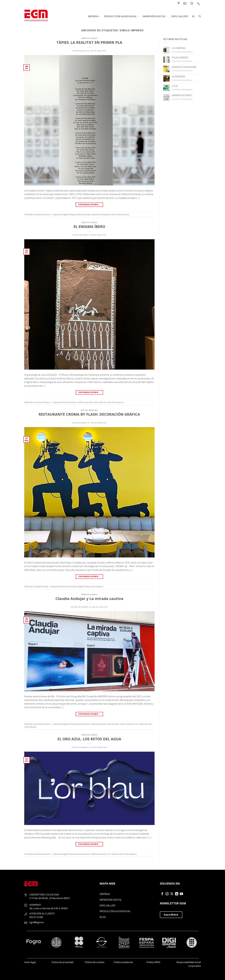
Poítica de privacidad (62, 962)
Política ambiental (123, 962)
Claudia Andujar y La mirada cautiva (89, 599)
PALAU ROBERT (180, 58)
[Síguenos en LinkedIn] (177, 894)
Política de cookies (95, 962)
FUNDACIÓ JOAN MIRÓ (184, 67)
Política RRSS (153, 962)
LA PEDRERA (178, 77)
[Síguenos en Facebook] (162, 894)
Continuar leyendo (89, 205)
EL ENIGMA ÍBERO (89, 227)
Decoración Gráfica (69, 586)
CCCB (175, 86)
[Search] (200, 16)
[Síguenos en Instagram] (167, 894)
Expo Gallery (180, 16)
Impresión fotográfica (101, 214)
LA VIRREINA (179, 48)
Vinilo (114, 214)
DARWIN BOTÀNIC (182, 95)
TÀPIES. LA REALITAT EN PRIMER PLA (89, 42)
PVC (96, 402)
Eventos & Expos (89, 38)
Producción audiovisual (122, 16)
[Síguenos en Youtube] (181, 894)
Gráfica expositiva (83, 214)
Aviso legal (30, 962)
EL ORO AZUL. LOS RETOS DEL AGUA (89, 739)
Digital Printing (69, 214)
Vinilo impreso (123, 214)
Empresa (94, 16)
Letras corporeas (127, 724)
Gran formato (113, 724)
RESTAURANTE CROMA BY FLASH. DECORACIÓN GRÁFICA (89, 414)
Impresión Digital (155, 16)
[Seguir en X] (172, 894)
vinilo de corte (104, 402)
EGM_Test (102, 51)
